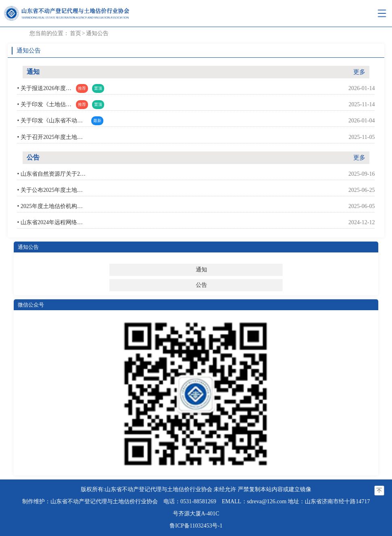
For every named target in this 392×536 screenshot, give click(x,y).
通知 (201, 270)
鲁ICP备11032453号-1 (196, 526)
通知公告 (97, 33)
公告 (201, 285)
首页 (75, 33)
